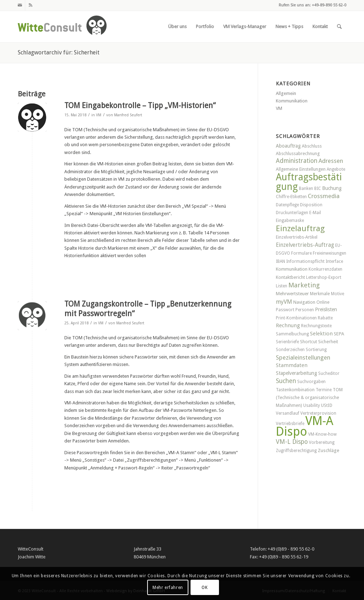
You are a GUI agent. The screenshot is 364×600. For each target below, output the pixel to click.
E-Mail (315, 213)
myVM (284, 302)
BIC (318, 189)
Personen (305, 310)
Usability (312, 405)
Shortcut (309, 342)
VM (99, 115)
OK (205, 588)
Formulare (301, 253)
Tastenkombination (295, 390)
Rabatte (325, 318)
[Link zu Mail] (20, 5)
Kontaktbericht (290, 277)
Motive (338, 294)
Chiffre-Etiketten (291, 197)
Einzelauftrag (300, 228)
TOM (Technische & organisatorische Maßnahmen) (309, 397)
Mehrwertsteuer (292, 294)
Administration (297, 161)
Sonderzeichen (290, 350)
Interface (334, 261)
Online (323, 302)
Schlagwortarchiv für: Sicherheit (59, 52)
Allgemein (286, 93)
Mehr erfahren (168, 588)
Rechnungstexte (316, 326)
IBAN (280, 261)
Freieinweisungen (330, 253)
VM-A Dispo (305, 426)
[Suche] (339, 27)
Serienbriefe (287, 342)
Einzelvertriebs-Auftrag (305, 245)
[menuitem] (177, 27)
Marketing (304, 285)
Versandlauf (288, 413)
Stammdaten (292, 365)
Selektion (321, 334)
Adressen (331, 161)
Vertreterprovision (318, 413)
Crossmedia (324, 196)
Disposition (311, 205)
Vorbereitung (322, 442)
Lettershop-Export (324, 277)
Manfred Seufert (128, 115)
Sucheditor (329, 373)
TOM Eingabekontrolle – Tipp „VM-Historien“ (140, 105)
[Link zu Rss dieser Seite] (31, 5)
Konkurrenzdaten (325, 269)
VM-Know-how (322, 434)
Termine (324, 390)
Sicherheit (328, 342)
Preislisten (326, 309)
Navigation (304, 302)
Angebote (336, 169)
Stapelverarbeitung (296, 373)
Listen (282, 286)
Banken (306, 189)
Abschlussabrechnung (298, 153)
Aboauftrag (288, 146)
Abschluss (312, 146)
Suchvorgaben (311, 382)
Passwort (285, 310)
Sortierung (316, 350)
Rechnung (288, 325)
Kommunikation (292, 101)
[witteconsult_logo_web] (62, 27)
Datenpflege (287, 205)
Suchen (286, 381)
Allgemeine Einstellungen (301, 169)
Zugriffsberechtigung (296, 451)
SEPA (339, 334)
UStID (327, 405)
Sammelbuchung (292, 334)
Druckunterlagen (292, 213)
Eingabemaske (290, 221)
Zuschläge (328, 450)
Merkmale (320, 294)
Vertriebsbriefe (290, 424)
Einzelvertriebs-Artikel (297, 237)
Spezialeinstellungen (303, 357)
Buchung (332, 188)
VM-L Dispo (292, 442)
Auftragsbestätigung (309, 182)
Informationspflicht (305, 261)
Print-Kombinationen (296, 318)
